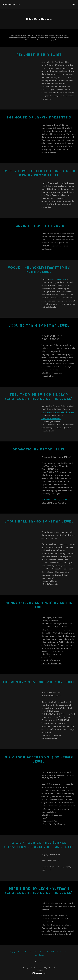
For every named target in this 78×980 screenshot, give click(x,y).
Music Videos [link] (51, 952)
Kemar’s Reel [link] (29, 952)
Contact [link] (42, 955)
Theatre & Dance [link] (40, 952)
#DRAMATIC (47, 500)
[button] (74, 4)
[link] (12, 5)
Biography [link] (13, 952)
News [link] (36, 955)
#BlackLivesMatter (58, 280)
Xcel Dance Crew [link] (63, 952)
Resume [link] (21, 952)
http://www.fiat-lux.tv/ (51, 419)
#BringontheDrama (63, 500)
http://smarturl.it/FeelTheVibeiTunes (58, 413)
